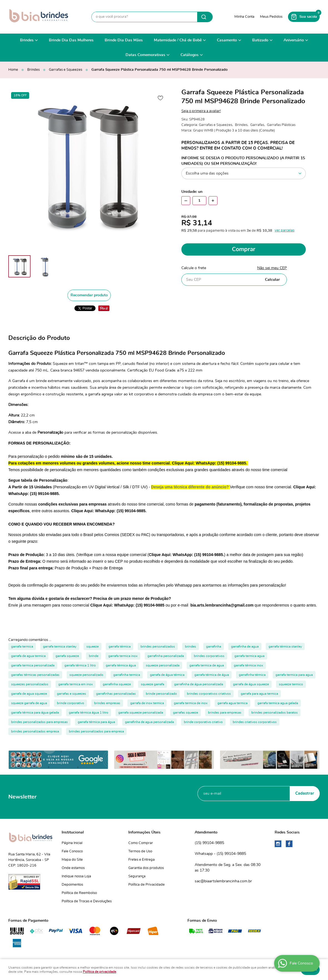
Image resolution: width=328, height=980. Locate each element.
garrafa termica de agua (207, 665)
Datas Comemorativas (145, 55)
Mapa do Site (72, 860)
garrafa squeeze (67, 656)
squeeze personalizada (163, 665)
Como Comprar (141, 843)
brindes (191, 646)
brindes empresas (107, 703)
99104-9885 (209, 843)
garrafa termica (22, 646)
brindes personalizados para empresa (96, 731)
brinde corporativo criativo (203, 722)
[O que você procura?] (205, 17)
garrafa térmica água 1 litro (89, 713)
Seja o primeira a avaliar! (201, 111)
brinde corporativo (71, 703)
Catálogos (190, 55)
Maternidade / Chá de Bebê (178, 40)
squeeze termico (291, 684)
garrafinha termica (127, 675)
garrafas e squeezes (72, 694)
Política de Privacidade (147, 885)
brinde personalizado (161, 694)
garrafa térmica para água (96, 722)
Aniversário (294, 40)
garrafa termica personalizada (33, 665)
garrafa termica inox (123, 656)
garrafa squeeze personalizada (141, 713)
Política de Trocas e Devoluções (87, 901)
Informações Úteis (144, 832)
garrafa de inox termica (147, 703)
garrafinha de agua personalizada (149, 722)
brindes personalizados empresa (35, 731)
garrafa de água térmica (167, 675)
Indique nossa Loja (76, 876)
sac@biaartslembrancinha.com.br (223, 881)
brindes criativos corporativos (255, 722)
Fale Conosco (72, 851)
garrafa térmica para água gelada (35, 713)
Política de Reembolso (79, 893)
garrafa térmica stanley (285, 646)
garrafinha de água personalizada (199, 684)
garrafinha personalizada (166, 656)
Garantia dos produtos (146, 868)
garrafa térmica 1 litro (80, 665)
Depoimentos (72, 885)
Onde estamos (73, 868)
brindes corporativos (209, 656)
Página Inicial (72, 843)
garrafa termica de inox (191, 703)
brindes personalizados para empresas (39, 722)
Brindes (27, 40)
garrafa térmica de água (212, 675)
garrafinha (214, 646)
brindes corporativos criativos (209, 694)
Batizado (260, 40)
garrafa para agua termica (259, 694)
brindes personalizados (158, 646)
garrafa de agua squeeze (29, 694)
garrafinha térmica (252, 675)
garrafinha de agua (245, 646)
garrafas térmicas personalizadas (35, 675)
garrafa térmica (120, 646)
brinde (94, 656)
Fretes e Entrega (142, 860)
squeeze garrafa (152, 684)
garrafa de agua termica (28, 656)
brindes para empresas (225, 713)
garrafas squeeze (186, 713)
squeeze (92, 646)
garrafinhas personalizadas (116, 694)
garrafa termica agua (249, 656)
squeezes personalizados (30, 684)
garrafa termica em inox (76, 684)
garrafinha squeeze (117, 684)
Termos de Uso (140, 851)
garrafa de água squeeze (251, 684)
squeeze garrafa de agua (29, 703)
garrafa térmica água (121, 665)
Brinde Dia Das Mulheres (71, 40)
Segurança (137, 876)
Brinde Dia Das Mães (124, 40)
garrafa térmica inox (248, 665)
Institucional (73, 832)
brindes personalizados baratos (275, 713)
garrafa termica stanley (60, 646)
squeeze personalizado (86, 675)
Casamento (227, 40)
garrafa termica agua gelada (278, 703)
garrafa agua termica (232, 703)
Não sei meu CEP (272, 268)
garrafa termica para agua (294, 675)
